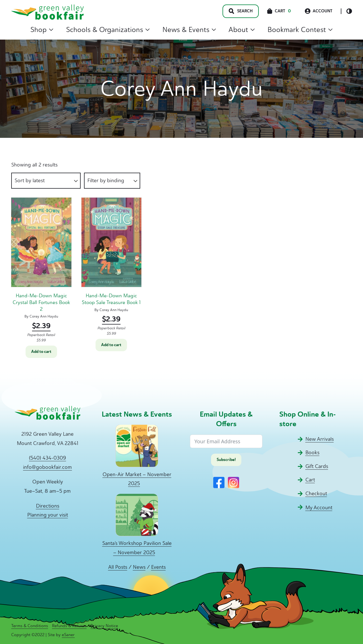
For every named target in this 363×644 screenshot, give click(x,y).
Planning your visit (48, 515)
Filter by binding (106, 181)
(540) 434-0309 (47, 458)
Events (158, 567)
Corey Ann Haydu (44, 316)
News (139, 567)
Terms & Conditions (30, 626)
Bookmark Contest (300, 29)
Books (312, 453)
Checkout (316, 494)
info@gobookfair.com (47, 467)
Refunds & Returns (69, 626)
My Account (319, 508)
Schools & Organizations (108, 29)
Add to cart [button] (41, 352)
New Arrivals (320, 439)
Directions (48, 506)
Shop (42, 29)
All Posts (118, 567)
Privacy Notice (104, 626)
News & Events (189, 29)
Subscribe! (226, 460)
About (242, 29)
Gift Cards (317, 466)
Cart (310, 480)
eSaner (68, 635)
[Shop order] (46, 181)
